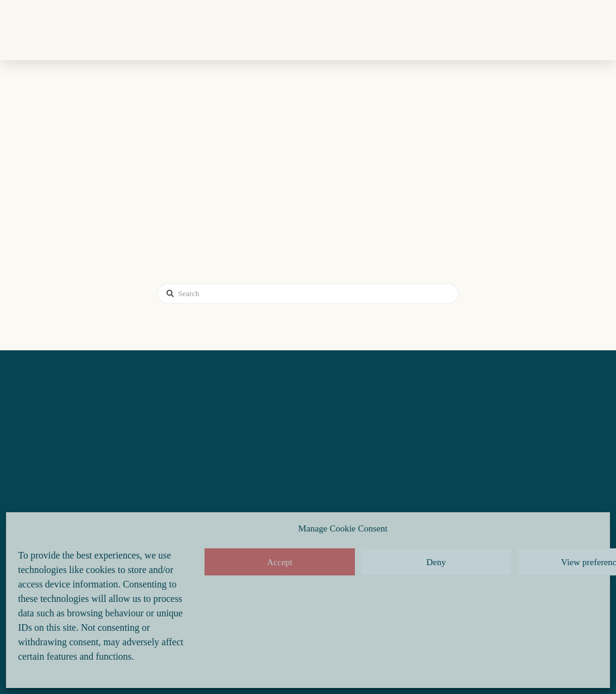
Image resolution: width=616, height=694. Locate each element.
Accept (280, 562)
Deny (436, 562)
